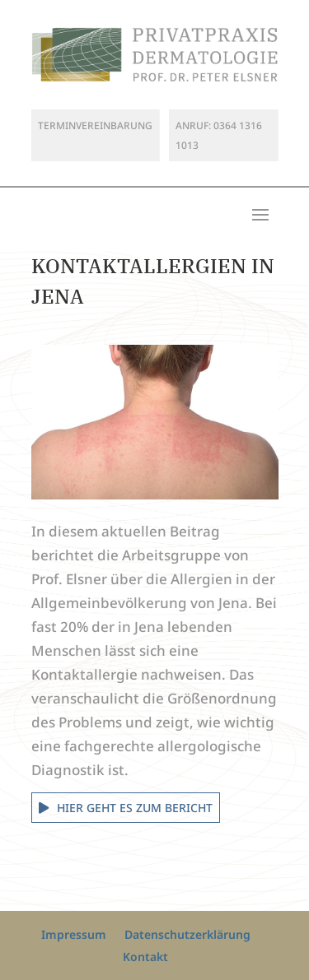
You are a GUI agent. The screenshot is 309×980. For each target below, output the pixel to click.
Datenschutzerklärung (187, 934)
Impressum (74, 934)
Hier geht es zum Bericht (135, 808)
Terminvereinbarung (95, 125)
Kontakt (145, 957)
